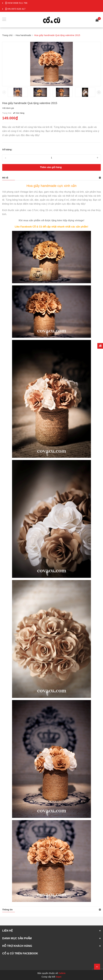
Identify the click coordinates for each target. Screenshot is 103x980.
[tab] (51, 178)
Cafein (62, 973)
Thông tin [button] (7, 910)
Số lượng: (7, 150)
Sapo (59, 977)
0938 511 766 (20, 3)
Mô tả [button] (5, 178)
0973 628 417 (18, 9)
